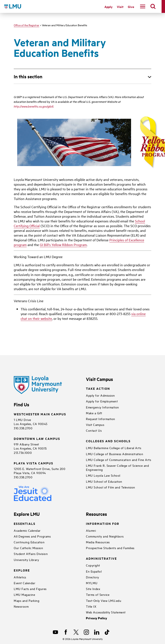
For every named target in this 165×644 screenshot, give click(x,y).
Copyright (93, 565)
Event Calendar (24, 583)
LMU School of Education (104, 481)
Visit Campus (95, 424)
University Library (26, 560)
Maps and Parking (27, 600)
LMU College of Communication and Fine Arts (118, 460)
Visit (120, 7)
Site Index (93, 589)
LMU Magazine (24, 594)
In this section (28, 76)
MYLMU (92, 583)
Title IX (91, 606)
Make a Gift (94, 413)
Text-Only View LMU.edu (104, 600)
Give (131, 7)
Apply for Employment (102, 401)
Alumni (91, 530)
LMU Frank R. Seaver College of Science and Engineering (117, 467)
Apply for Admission (100, 395)
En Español (94, 571)
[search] (153, 6)
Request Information (101, 419)
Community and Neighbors (105, 536)
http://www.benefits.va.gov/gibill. (34, 106)
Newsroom (21, 606)
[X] (76, 632)
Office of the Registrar (27, 25)
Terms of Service (98, 594)
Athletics (20, 577)
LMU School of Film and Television (111, 487)
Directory (92, 577)
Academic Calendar (27, 530)
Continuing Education (29, 542)
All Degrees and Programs (32, 536)
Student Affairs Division (31, 554)
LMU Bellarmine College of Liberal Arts (114, 448)
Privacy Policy (96, 618)
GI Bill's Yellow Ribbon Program (63, 245)
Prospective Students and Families (110, 548)
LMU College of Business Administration (115, 454)
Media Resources (98, 542)
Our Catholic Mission (28, 548)
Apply (108, 7)
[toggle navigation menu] (143, 6)
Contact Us (94, 430)
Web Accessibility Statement (106, 612)
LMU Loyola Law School (103, 475)
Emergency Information (102, 407)
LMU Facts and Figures (30, 589)
